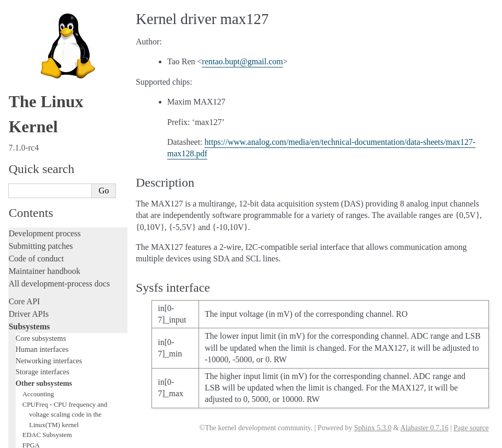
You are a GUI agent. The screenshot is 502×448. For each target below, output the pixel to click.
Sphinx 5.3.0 (373, 428)
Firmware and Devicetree (51, 355)
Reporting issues (36, 300)
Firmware (25, 343)
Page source (471, 428)
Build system (30, 287)
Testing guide (31, 194)
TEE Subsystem (44, 127)
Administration (34, 275)
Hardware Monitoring (55, 15)
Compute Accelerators (53, 25)
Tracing (21, 219)
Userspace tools (35, 312)
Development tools (40, 182)
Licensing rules (34, 157)
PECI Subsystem (45, 107)
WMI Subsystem (45, 117)
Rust (16, 257)
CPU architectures (39, 373)
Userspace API (33, 325)
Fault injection (33, 232)
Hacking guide (33, 207)
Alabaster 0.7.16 (424, 428)
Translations (29, 409)
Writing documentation (47, 169)
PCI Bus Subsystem (49, 77)
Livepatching (30, 244)
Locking (22, 139)
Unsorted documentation (50, 391)
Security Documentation (56, 36)
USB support (40, 66)
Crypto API (38, 46)
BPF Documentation (50, 56)
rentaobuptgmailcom (243, 61)
